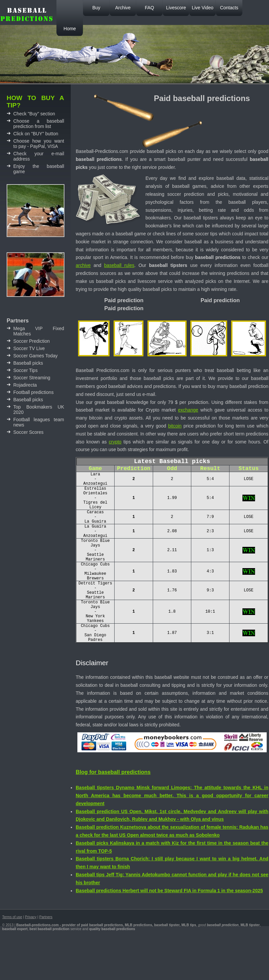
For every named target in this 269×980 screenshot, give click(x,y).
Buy (96, 8)
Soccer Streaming (32, 378)
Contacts (229, 8)
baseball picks (159, 378)
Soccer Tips (25, 370)
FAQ (149, 8)
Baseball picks (28, 363)
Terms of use (12, 954)
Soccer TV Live (29, 348)
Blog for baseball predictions (113, 809)
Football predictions (33, 392)
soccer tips (206, 234)
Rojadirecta (25, 385)
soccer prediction (186, 194)
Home (70, 29)
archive (83, 265)
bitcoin (175, 426)
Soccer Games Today (36, 356)
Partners (46, 954)
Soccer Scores (28, 432)
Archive (123, 8)
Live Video (202, 8)
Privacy (31, 954)
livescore (147, 281)
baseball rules (119, 265)
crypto (115, 442)
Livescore (176, 8)
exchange (188, 410)
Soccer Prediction (32, 341)
